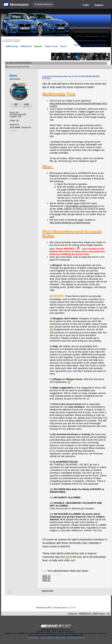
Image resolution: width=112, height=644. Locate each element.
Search (64, 46)
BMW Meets (26, 46)
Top (108, 614)
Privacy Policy (33, 638)
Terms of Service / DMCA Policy (53, 638)
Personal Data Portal (76, 638)
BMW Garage (12, 46)
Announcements (92, 36)
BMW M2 (46, 578)
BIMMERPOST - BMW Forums (92, 614)
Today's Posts (51, 46)
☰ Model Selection (43, 4)
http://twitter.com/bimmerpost (81, 206)
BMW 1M (46, 576)
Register (99, 5)
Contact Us (73, 614)
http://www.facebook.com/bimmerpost (70, 223)
